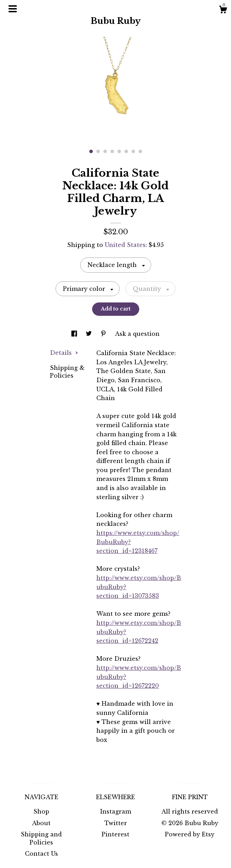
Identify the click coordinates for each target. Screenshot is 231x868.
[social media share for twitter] (90, 334)
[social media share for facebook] (75, 334)
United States (125, 245)
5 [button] (119, 151)
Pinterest (115, 834)
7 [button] (133, 151)
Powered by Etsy (190, 834)
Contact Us (41, 854)
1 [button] (91, 151)
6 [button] (126, 151)
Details (64, 353)
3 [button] (105, 151)
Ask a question (137, 334)
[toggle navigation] (13, 9)
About (41, 823)
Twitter (116, 823)
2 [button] (98, 151)
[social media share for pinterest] (104, 334)
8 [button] (140, 151)
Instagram (116, 811)
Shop (41, 811)
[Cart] (223, 11)
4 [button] (112, 151)
